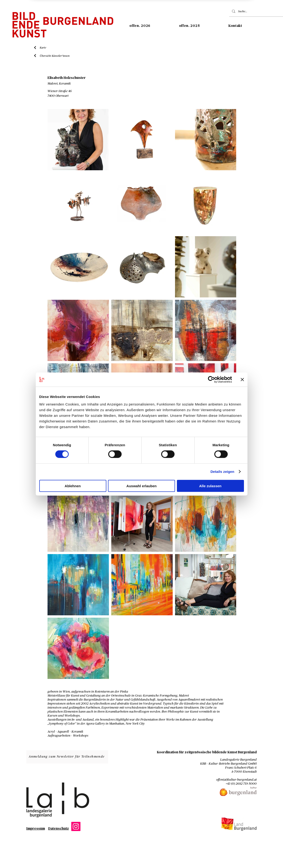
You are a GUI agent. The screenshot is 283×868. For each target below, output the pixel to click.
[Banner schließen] (242, 380)
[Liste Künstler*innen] (35, 56)
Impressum (36, 829)
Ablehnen (73, 486)
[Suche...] (258, 11)
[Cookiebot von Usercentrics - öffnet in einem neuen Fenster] (211, 380)
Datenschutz (59, 829)
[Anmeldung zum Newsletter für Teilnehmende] (67, 757)
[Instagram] (76, 826)
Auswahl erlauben (141, 486)
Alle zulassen (210, 486)
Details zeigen (222, 472)
